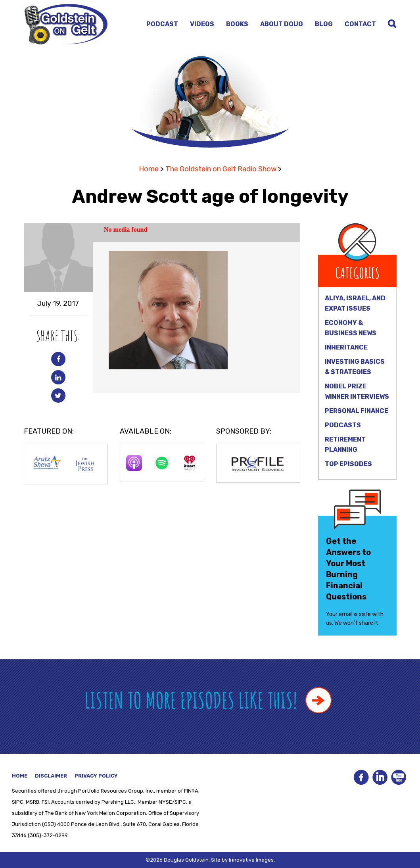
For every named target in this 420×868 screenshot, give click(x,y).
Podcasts (343, 425)
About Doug (282, 24)
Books (237, 24)
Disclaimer (51, 776)
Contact (360, 24)
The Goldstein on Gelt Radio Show (221, 169)
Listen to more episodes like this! (208, 700)
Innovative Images (251, 860)
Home (149, 169)
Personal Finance (357, 411)
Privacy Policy (96, 776)
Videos (202, 24)
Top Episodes (348, 464)
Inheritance (346, 347)
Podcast (162, 24)
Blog (324, 24)
